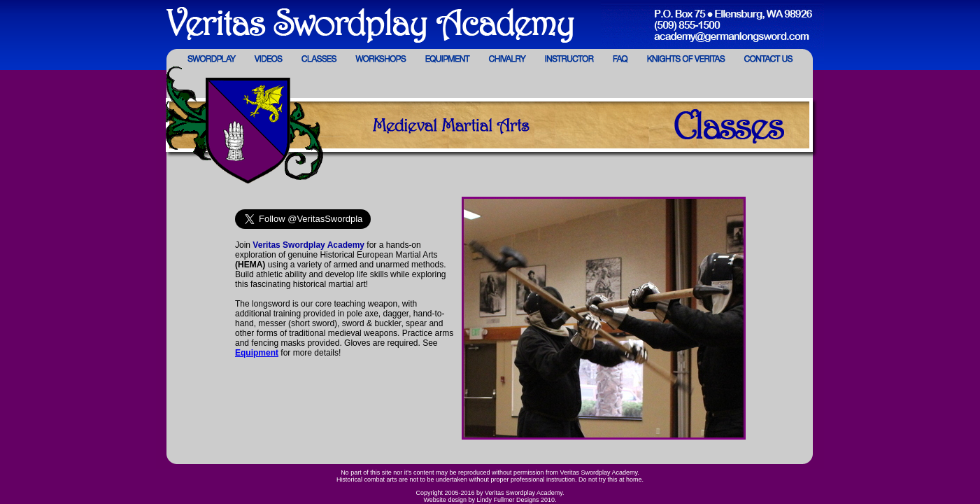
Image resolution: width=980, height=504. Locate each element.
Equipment (257, 353)
